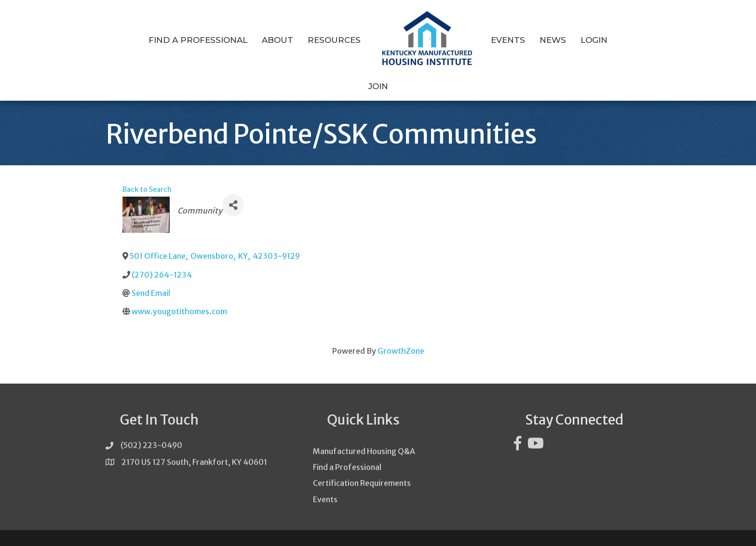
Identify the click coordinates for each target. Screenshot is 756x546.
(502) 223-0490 (151, 430)
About (261, 40)
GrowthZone (401, 332)
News (536, 40)
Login (577, 40)
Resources (317, 40)
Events (491, 40)
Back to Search (147, 171)
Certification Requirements (362, 483)
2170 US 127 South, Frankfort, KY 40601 (194, 447)
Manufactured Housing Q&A (364, 452)
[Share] (233, 187)
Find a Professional (181, 40)
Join (615, 40)
